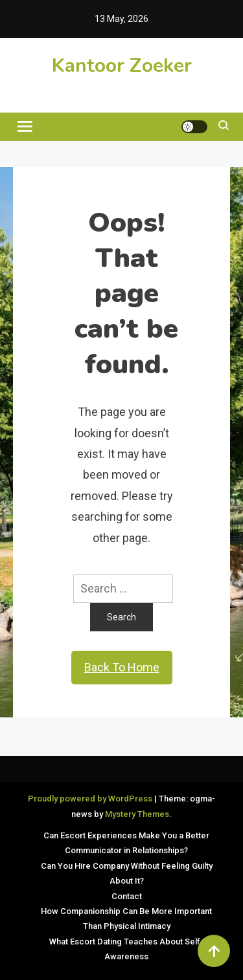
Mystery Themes (137, 814)
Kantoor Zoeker (122, 66)
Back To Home (122, 667)
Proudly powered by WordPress (91, 799)
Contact (127, 896)
